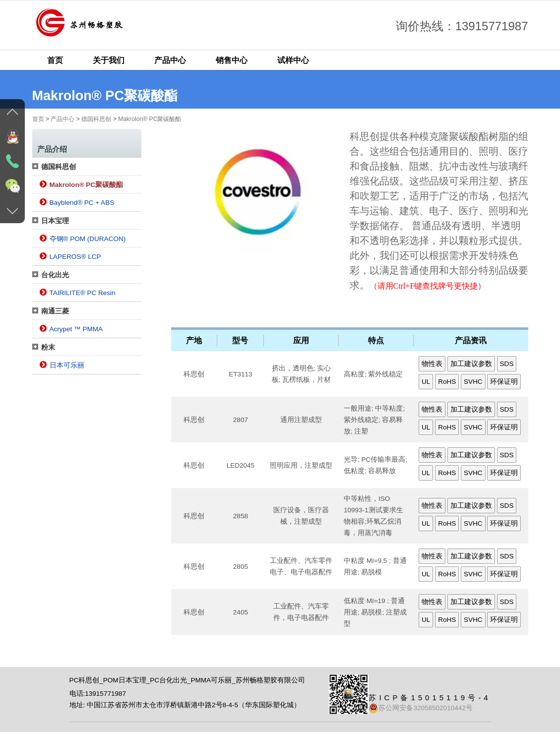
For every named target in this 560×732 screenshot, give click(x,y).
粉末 (48, 347)
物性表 (432, 364)
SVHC (473, 382)
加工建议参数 (471, 364)
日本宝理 (55, 221)
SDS (507, 364)
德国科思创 (96, 119)
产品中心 (170, 60)
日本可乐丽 (67, 365)
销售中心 (232, 60)
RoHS (447, 382)
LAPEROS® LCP (75, 257)
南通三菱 (55, 311)
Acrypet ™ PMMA (76, 329)
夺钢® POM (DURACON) (88, 239)
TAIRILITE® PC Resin (83, 293)
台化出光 (55, 275)
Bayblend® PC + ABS (82, 203)
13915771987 (105, 694)
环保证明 (504, 382)
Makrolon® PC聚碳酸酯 (150, 119)
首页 (55, 60)
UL (426, 382)
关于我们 (109, 60)
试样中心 (293, 60)
